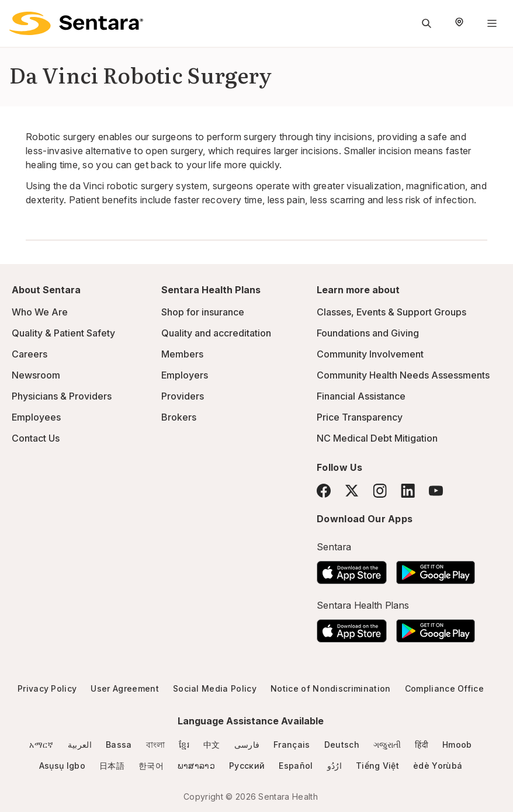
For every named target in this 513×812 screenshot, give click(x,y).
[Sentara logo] (76, 23)
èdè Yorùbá (438, 766)
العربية (80, 745)
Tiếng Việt (377, 766)
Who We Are (40, 312)
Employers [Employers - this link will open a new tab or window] (185, 375)
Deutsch (342, 745)
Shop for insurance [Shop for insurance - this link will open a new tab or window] (203, 312)
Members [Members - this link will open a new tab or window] (182, 354)
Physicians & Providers (62, 396)
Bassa (119, 745)
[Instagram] (380, 490)
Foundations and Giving (368, 333)
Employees (36, 417)
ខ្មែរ (184, 745)
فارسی (247, 745)
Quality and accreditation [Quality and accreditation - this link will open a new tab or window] (216, 333)
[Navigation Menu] (492, 23)
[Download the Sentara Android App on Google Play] (436, 569)
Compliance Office (444, 688)
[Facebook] (324, 491)
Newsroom (36, 375)
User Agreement (124, 688)
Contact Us (36, 438)
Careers (30, 354)
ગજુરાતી (387, 745)
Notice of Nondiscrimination (331, 688)
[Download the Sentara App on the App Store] (352, 569)
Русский (247, 766)
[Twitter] (352, 491)
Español (296, 766)
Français (292, 745)
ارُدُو (335, 766)
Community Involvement (370, 354)
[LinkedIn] (408, 490)
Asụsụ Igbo (62, 766)
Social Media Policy (215, 688)
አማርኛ (41, 745)
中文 (212, 745)
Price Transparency (360, 417)
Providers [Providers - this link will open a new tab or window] (183, 396)
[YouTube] (436, 491)
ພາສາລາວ (196, 766)
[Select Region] (459, 23)
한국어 (151, 766)
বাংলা (156, 745)
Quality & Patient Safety (63, 333)
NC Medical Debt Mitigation (377, 438)
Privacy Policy (47, 688)
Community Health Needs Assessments (403, 375)
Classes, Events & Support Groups (391, 312)
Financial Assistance (361, 396)
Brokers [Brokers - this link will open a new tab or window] (179, 417)
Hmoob (457, 745)
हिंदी (422, 745)
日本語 (112, 766)
